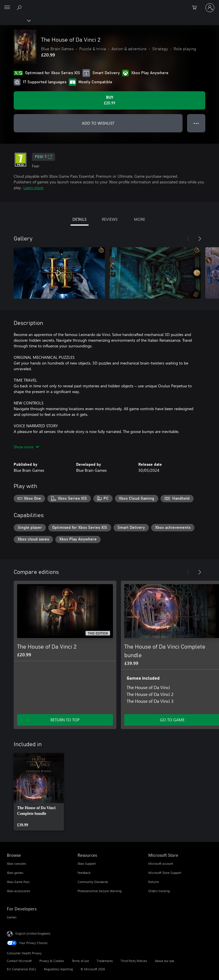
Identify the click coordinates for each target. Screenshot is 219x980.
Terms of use (80, 961)
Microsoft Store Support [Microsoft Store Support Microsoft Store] (165, 873)
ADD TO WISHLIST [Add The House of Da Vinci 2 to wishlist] (98, 123)
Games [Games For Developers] (12, 917)
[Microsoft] (109, 4)
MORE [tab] (140, 219)
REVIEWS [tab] (110, 219)
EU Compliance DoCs (22, 969)
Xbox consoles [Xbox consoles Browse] (17, 863)
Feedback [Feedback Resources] (84, 873)
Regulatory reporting (58, 969)
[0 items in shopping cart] (196, 8)
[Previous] (188, 239)
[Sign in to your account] (210, 8)
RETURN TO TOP (65, 720)
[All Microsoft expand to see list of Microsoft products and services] (7, 8)
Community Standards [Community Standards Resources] (93, 882)
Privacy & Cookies (52, 961)
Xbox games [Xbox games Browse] (15, 873)
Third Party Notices (134, 961)
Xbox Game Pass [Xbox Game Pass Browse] (18, 882)
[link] (39, 792)
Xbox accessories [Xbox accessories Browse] (19, 891)
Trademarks (105, 961)
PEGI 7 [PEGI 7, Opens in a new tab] (43, 157)
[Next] (200, 239)
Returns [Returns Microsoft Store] (154, 882)
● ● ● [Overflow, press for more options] (196, 123)
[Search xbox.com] (20, 7)
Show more (26, 447)
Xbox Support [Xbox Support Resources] (87, 863)
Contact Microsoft (19, 961)
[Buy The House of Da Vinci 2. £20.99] (109, 100)
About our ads (165, 961)
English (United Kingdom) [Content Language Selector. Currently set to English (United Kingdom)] (33, 933)
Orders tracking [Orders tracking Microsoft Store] (159, 891)
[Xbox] (15, 20)
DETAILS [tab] (79, 219)
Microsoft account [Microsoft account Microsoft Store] (161, 863)
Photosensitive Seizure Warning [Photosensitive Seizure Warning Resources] (100, 891)
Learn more (33, 188)
